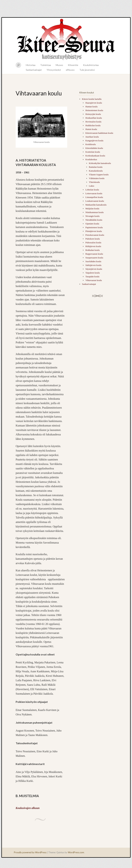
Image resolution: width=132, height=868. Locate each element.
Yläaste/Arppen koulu (99, 175)
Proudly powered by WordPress (30, 852)
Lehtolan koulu (92, 190)
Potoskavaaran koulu (95, 235)
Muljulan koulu (92, 209)
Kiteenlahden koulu (94, 148)
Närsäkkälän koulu (94, 220)
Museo (59, 65)
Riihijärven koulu (93, 246)
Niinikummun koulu (95, 212)
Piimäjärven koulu (94, 231)
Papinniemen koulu (94, 227)
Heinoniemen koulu (94, 110)
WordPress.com (76, 852)
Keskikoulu (91, 144)
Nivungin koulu (92, 216)
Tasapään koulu (92, 276)
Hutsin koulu (91, 129)
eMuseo (70, 70)
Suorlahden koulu (93, 261)
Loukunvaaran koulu (95, 201)
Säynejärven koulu (94, 269)
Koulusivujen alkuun (28, 808)
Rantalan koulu (96, 167)
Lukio (92, 186)
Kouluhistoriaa (91, 65)
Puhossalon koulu (93, 242)
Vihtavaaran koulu (94, 280)
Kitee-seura (66, 39)
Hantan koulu (91, 107)
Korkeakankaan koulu (95, 156)
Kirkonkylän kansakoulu (100, 163)
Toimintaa (46, 65)
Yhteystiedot (54, 70)
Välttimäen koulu (97, 178)
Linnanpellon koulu (94, 197)
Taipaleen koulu (93, 273)
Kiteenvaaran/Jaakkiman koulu (99, 133)
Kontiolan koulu (93, 152)
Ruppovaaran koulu (94, 254)
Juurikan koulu (92, 137)
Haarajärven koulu (94, 103)
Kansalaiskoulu (96, 171)
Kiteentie (73, 65)
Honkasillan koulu (94, 118)
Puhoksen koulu (93, 239)
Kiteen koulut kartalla (92, 99)
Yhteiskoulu (94, 182)
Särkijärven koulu (93, 265)
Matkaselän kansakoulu (96, 205)
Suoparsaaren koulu (94, 258)
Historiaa (31, 65)
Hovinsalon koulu (93, 122)
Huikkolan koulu (93, 125)
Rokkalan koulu (93, 250)
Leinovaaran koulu (94, 193)
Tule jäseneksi (87, 70)
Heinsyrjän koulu (93, 114)
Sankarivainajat (34, 70)
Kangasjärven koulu (94, 141)
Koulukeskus (91, 159)
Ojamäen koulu (92, 224)
